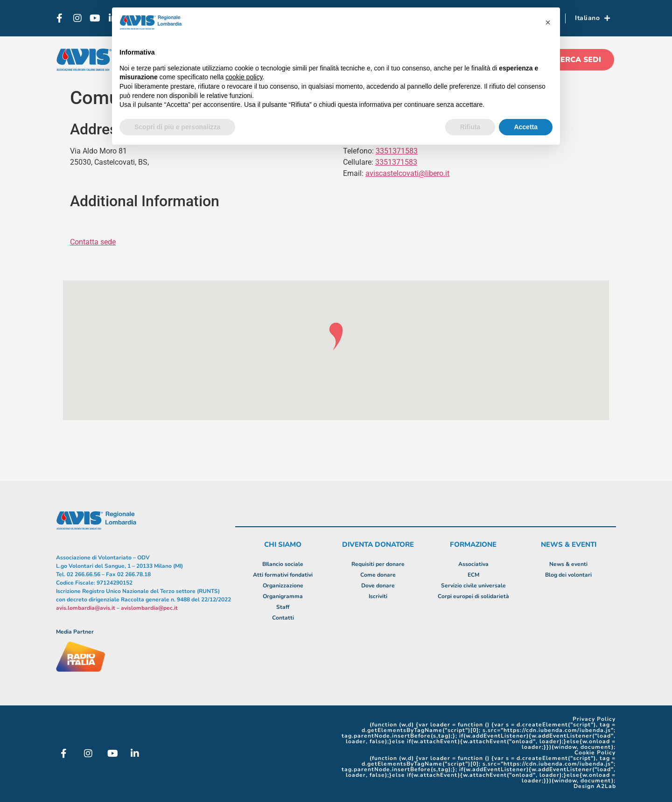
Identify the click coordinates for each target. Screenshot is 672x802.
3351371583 (396, 162)
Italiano (593, 18)
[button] (548, 22)
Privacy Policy (594, 719)
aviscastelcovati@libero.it (407, 173)
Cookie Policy (595, 753)
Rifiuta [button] (470, 127)
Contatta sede (93, 242)
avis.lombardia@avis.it (86, 608)
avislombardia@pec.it (149, 608)
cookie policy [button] (244, 77)
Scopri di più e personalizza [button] (177, 127)
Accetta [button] (526, 127)
